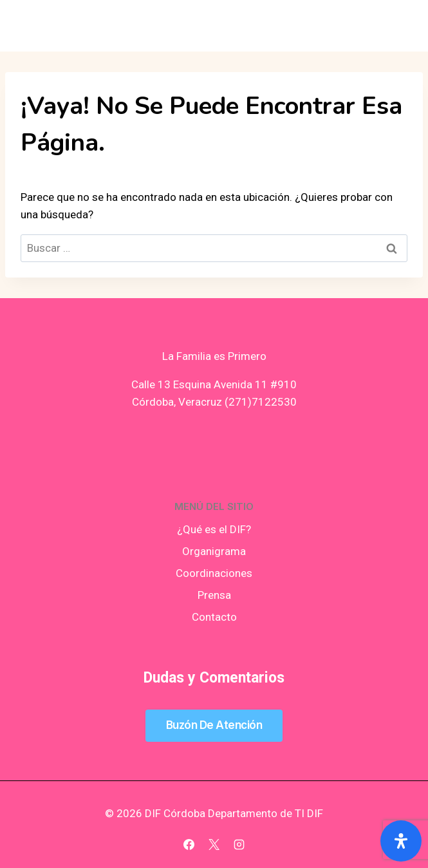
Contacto (214, 617)
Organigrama (214, 551)
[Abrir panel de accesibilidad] (401, 841)
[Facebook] (189, 844)
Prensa (214, 595)
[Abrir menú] (397, 26)
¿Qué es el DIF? (214, 529)
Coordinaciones (214, 573)
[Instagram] (239, 844)
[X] (214, 844)
